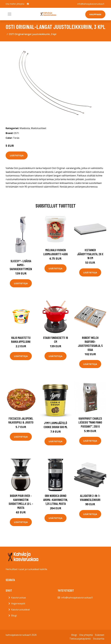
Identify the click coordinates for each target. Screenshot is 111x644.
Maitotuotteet (39, 128)
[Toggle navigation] (10, 14)
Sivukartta (99, 639)
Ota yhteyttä (86, 635)
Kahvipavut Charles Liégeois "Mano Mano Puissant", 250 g (90, 422)
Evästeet (100, 635)
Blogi (14, 615)
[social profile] (28, 4)
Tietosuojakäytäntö (80, 639)
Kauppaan (95, 14)
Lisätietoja (17, 155)
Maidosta (25, 128)
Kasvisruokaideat (20, 610)
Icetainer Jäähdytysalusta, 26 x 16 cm (90, 254)
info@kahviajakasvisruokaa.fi (91, 4)
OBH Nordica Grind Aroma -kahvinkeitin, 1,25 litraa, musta (55, 500)
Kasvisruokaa (18, 598)
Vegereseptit (18, 603)
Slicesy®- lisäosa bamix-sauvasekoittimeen (21, 265)
